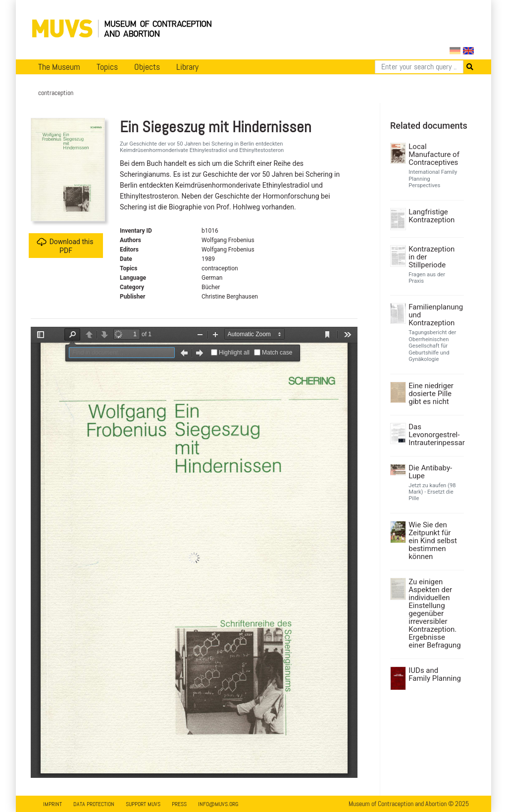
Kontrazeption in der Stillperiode (431, 257)
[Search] (419, 67)
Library (187, 67)
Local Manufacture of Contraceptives (434, 154)
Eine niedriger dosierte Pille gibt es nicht (431, 394)
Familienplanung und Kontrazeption (435, 315)
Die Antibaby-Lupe (430, 472)
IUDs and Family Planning (435, 674)
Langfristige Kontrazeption (431, 216)
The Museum (59, 67)
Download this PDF (65, 246)
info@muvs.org (218, 804)
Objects (147, 67)
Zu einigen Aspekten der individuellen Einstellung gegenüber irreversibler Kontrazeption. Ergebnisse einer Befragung (435, 613)
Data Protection (94, 804)
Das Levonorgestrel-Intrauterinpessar (435, 435)
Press (179, 804)
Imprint (52, 804)
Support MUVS (143, 804)
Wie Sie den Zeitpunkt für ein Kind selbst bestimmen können (433, 541)
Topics (107, 67)
